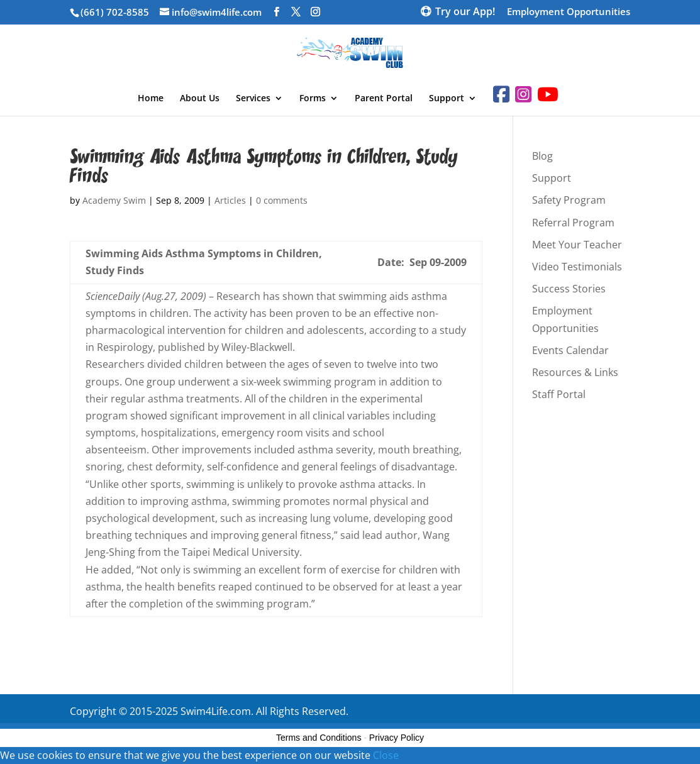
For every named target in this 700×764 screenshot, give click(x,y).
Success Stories (569, 289)
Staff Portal (559, 394)
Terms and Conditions (319, 738)
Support (447, 99)
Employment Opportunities (569, 12)
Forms (313, 99)
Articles (230, 200)
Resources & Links (575, 372)
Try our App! (465, 13)
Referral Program (573, 223)
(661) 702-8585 (115, 12)
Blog (542, 156)
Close (386, 755)
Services (253, 99)
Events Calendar (570, 350)
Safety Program (569, 200)
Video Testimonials (577, 267)
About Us (200, 99)
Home (151, 99)
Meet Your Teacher (577, 245)
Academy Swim (114, 200)
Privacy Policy (397, 738)
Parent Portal (384, 99)
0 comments (282, 200)
